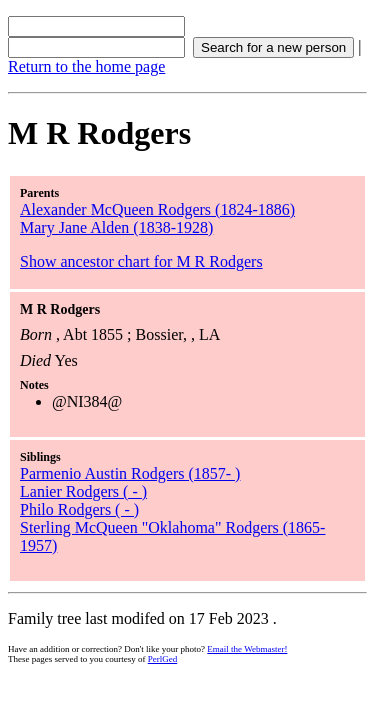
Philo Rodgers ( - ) (79, 509)
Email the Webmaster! (247, 649)
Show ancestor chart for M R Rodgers (141, 261)
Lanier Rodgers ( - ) (83, 491)
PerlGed (163, 659)
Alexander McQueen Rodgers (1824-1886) (157, 209)
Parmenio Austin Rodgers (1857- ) (130, 473)
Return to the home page (86, 66)
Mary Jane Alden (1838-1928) (116, 227)
